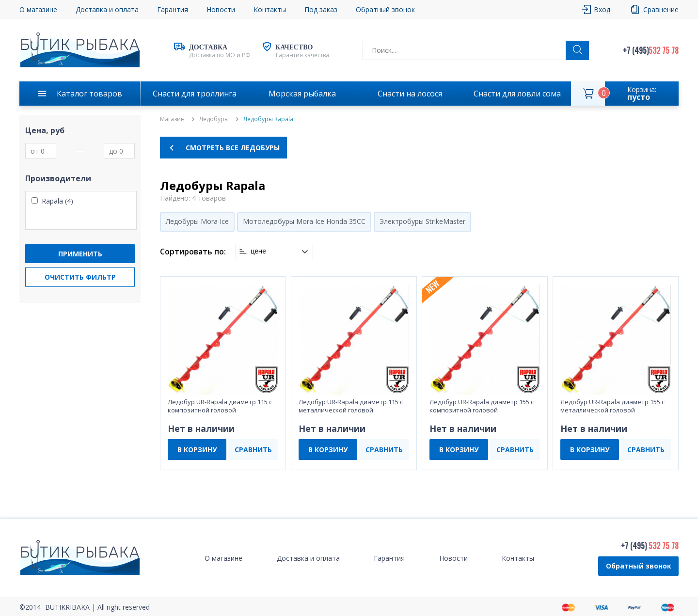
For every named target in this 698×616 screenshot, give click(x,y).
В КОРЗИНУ (197, 450)
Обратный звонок (385, 9)
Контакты (270, 9)
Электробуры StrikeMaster (422, 221)
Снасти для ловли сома (517, 94)
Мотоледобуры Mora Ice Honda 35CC (304, 221)
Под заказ (321, 9)
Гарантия (173, 9)
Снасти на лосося (410, 94)
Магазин (172, 119)
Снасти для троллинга (195, 94)
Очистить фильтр (80, 277)
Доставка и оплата (107, 9)
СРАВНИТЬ (253, 450)
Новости (221, 9)
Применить (80, 254)
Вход (602, 9)
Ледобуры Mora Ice (197, 221)
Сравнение (661, 9)
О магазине (38, 9)
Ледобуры (214, 119)
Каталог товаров (89, 94)
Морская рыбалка (302, 94)
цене (258, 251)
